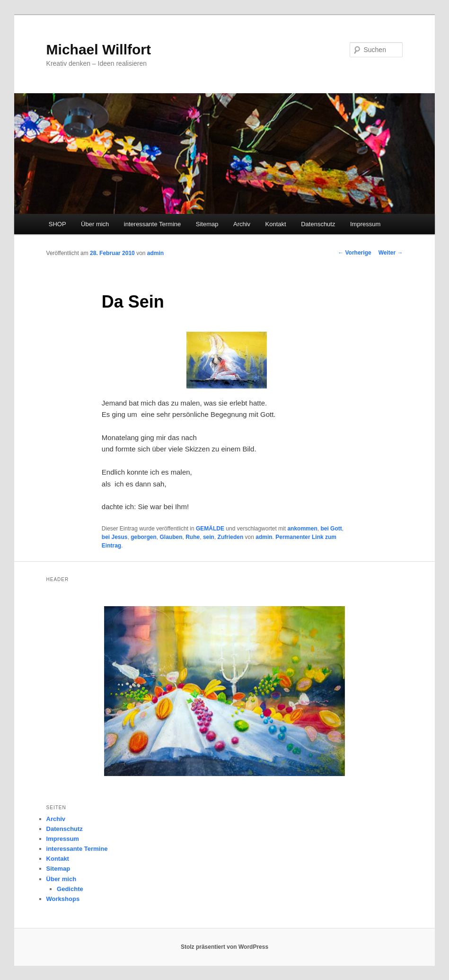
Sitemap (207, 224)
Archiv (242, 224)
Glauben (171, 537)
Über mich (95, 224)
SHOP (57, 224)
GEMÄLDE (210, 529)
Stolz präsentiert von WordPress (224, 947)
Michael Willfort (99, 49)
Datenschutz (318, 224)
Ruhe (193, 537)
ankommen (302, 529)
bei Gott (331, 529)
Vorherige (354, 253)
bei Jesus (115, 537)
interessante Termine (152, 224)
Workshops (63, 899)
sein (209, 537)
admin (155, 253)
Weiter (391, 253)
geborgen (144, 537)
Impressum (365, 224)
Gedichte (70, 889)
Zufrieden (231, 537)
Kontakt (276, 224)
